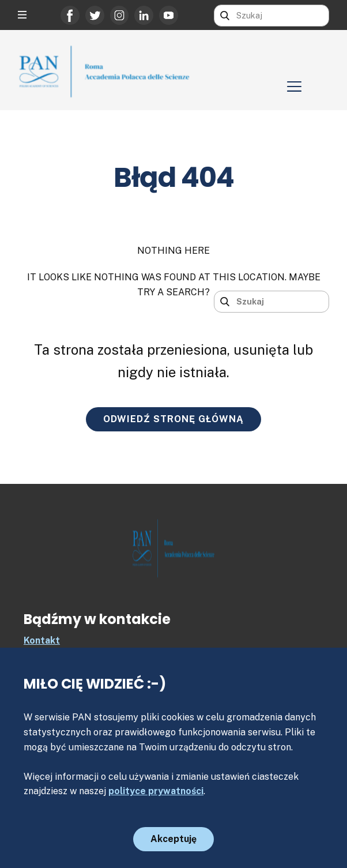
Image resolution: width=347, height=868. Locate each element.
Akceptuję (173, 839)
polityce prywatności (156, 791)
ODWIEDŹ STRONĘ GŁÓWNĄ (173, 419)
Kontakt (42, 640)
